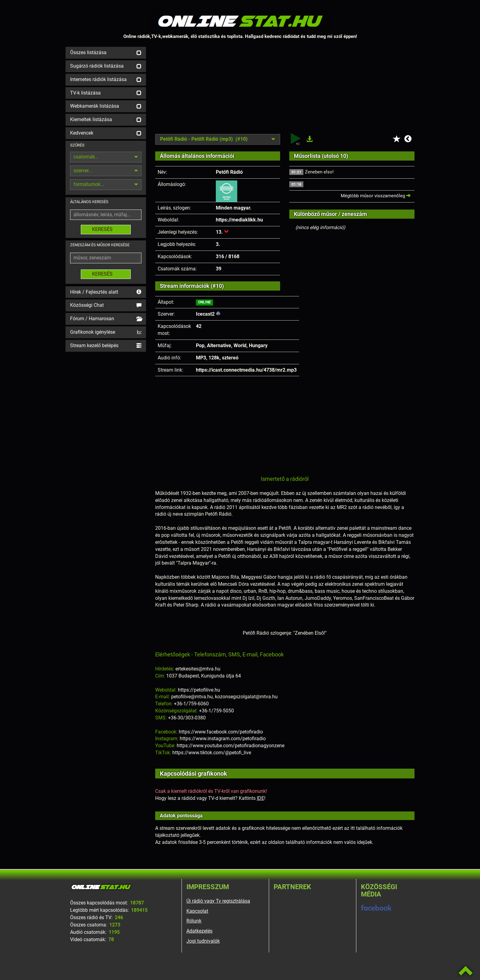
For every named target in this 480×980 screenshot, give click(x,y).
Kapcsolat (197, 911)
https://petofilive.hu (199, 690)
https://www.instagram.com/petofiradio (223, 739)
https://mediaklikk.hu (239, 220)
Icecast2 (205, 314)
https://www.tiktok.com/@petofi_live (212, 753)
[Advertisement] (285, 90)
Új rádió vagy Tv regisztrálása (218, 901)
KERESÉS (106, 229)
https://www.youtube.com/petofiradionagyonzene (231, 746)
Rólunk (194, 921)
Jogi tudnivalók (203, 941)
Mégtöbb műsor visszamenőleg (376, 196)
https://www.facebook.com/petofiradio (221, 732)
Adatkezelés (199, 931)
